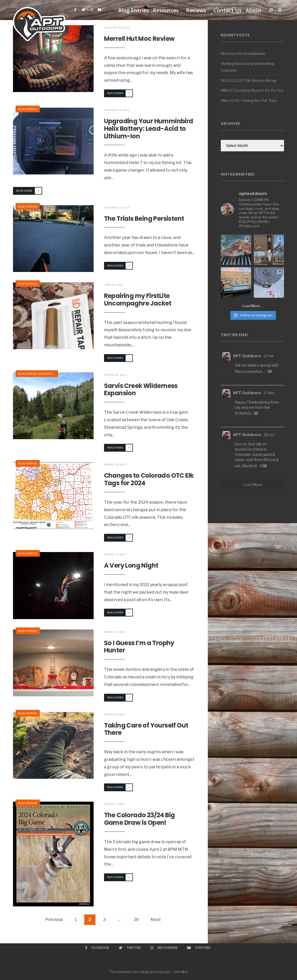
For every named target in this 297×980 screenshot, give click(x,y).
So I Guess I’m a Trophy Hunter (139, 647)
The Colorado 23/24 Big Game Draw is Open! (140, 819)
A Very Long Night (131, 565)
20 (136, 920)
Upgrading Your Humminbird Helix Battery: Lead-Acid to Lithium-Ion (149, 129)
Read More (120, 93)
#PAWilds (243, 413)
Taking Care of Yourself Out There (146, 729)
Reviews (196, 10)
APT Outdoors (247, 356)
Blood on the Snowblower (243, 54)
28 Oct (269, 435)
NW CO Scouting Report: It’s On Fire (252, 90)
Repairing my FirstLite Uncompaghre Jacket (138, 300)
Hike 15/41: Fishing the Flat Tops (249, 101)
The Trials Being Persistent (144, 219)
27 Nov (269, 393)
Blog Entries (134, 10)
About (254, 10)
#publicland (245, 449)
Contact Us (228, 10)
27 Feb (269, 356)
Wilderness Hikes (51, 374)
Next (156, 920)
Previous (54, 920)
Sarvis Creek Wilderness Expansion (141, 390)
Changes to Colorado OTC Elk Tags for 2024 (149, 479)
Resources (166, 10)
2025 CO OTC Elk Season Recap (249, 81)
